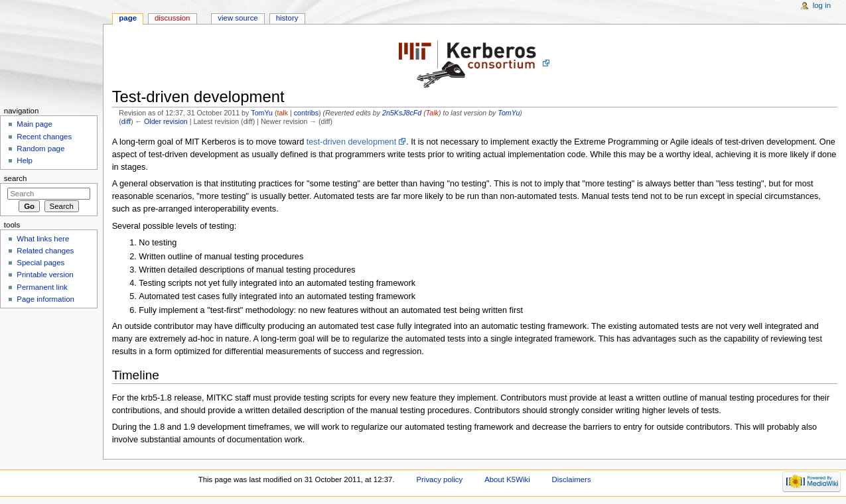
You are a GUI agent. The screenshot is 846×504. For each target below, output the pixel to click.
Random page (40, 149)
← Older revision (161, 121)
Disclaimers (572, 479)
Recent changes (44, 137)
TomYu (262, 113)
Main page (35, 124)
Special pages (40, 263)
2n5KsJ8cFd (402, 113)
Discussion (172, 18)
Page (128, 18)
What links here (43, 239)
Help (25, 160)
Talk (432, 113)
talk (282, 113)
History (287, 18)
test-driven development (351, 142)
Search (16, 178)
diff (126, 121)
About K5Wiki (507, 479)
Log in (822, 5)
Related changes (45, 251)
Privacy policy (439, 479)
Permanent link (42, 287)
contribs (306, 113)
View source (238, 18)
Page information (45, 299)
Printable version (45, 275)
